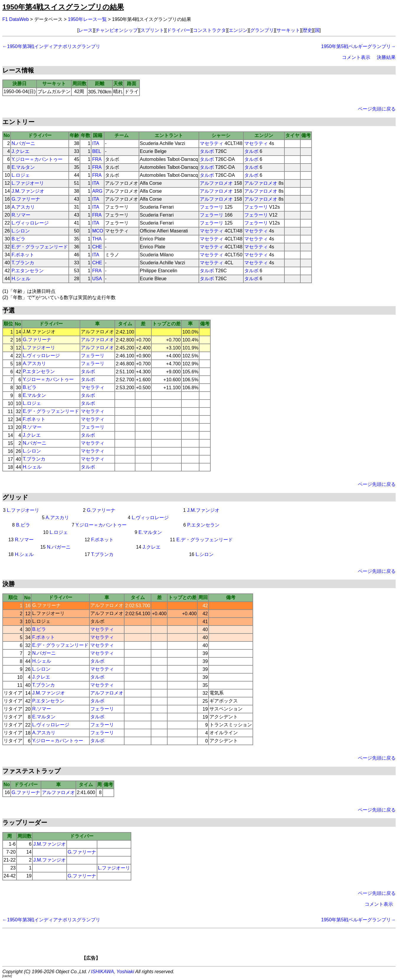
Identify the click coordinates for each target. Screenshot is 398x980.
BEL (96, 151)
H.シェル (21, 279)
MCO (98, 231)
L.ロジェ (21, 175)
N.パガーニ (23, 143)
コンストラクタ (209, 30)
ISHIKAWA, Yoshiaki (113, 972)
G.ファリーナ (26, 199)
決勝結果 (386, 57)
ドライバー (178, 30)
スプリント (152, 30)
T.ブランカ (23, 263)
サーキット (288, 30)
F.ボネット (23, 255)
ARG (97, 191)
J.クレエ (20, 151)
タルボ (207, 151)
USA (97, 279)
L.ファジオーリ (28, 183)
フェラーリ (212, 207)
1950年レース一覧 (87, 19)
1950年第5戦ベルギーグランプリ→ (359, 46)
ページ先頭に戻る (377, 109)
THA (97, 239)
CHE (97, 247)
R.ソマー (21, 215)
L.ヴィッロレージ (30, 223)
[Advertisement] (209, 946)
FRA (97, 159)
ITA (96, 143)
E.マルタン (23, 167)
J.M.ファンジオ (28, 191)
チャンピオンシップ (117, 30)
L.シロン (21, 231)
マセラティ (212, 143)
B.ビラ (18, 239)
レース (86, 30)
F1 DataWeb (16, 19)
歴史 (307, 30)
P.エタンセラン (28, 271)
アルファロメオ (216, 183)
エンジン (238, 30)
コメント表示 (356, 57)
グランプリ (262, 30)
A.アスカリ (23, 207)
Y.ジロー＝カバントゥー (37, 159)
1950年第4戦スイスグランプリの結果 (63, 7)
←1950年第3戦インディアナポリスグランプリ (51, 46)
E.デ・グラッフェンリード (40, 247)
